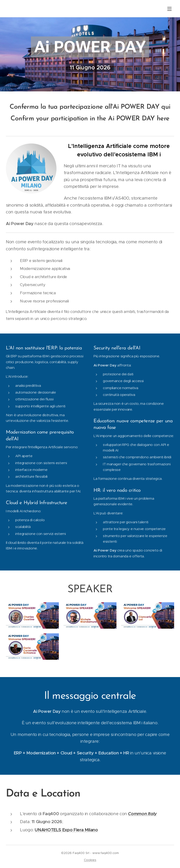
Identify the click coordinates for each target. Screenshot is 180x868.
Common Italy (142, 814)
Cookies (90, 860)
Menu (169, 9)
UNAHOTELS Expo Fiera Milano (66, 830)
